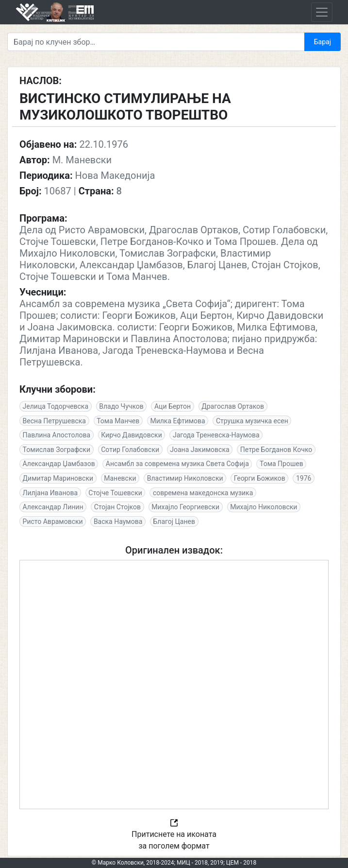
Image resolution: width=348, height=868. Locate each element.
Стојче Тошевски (115, 493)
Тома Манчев (118, 421)
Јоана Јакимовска (199, 450)
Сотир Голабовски (130, 450)
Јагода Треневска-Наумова (216, 435)
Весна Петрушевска (54, 421)
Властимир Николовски (185, 478)
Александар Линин (53, 507)
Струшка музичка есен (252, 421)
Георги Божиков (260, 478)
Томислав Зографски (57, 450)
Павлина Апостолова (57, 435)
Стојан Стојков (117, 507)
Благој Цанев (174, 521)
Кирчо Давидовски (132, 435)
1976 (304, 478)
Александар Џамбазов (59, 464)
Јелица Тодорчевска (56, 406)
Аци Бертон (173, 406)
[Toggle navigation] (322, 12)
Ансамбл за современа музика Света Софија (177, 464)
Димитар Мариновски (58, 478)
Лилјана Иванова (50, 493)
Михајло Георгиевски (185, 507)
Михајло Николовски (264, 507)
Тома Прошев (282, 464)
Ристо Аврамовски (53, 521)
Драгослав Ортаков (233, 406)
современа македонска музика (203, 493)
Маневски (120, 478)
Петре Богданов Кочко (276, 450)
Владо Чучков (121, 406)
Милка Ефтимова (177, 421)
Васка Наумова (118, 521)
